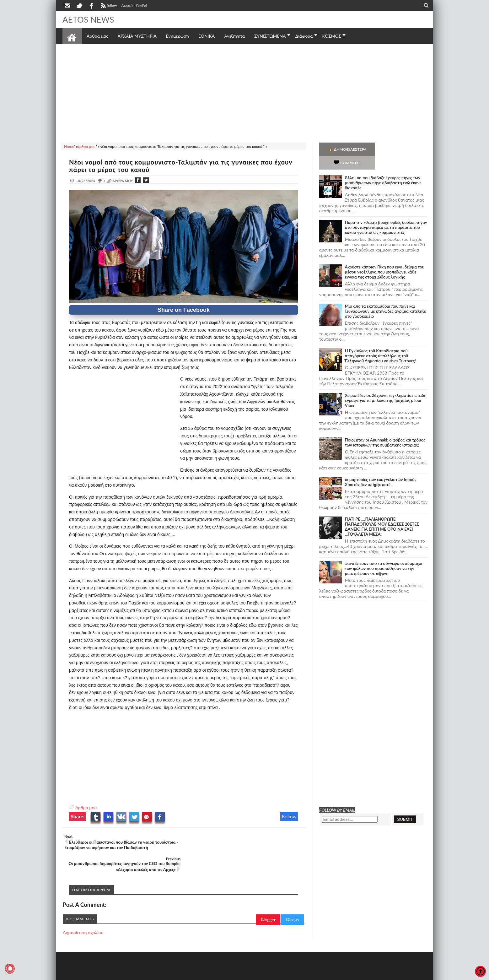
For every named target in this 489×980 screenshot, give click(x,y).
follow (108, 6)
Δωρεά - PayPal (134, 5)
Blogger (268, 897)
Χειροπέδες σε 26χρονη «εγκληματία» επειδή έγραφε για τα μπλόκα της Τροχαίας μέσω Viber (386, 387)
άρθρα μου (86, 807)
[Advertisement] (244, 92)
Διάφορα (304, 36)
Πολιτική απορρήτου (180, 975)
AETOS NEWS (88, 19)
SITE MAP (152, 975)
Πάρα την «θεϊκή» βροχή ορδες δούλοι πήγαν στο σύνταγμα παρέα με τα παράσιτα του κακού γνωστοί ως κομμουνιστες (386, 214)
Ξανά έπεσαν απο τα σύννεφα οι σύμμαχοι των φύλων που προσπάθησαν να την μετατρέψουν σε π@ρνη (384, 555)
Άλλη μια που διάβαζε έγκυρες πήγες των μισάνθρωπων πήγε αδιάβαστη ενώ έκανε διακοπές (383, 169)
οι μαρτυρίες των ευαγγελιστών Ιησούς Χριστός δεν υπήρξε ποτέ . (381, 468)
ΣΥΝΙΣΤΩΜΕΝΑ (270, 36)
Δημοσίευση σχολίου (83, 910)
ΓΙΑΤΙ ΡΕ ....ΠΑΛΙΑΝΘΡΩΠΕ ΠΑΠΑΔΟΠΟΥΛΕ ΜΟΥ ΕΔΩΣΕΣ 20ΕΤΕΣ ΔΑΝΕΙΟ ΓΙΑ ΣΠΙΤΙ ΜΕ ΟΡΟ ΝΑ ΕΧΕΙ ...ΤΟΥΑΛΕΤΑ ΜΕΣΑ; (382, 513)
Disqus (293, 897)
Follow (289, 816)
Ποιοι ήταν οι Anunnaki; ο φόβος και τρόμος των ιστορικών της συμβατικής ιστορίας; (385, 429)
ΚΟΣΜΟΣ (332, 36)
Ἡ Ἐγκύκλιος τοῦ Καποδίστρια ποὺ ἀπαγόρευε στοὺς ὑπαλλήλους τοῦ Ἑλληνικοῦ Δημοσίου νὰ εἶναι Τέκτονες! (380, 342)
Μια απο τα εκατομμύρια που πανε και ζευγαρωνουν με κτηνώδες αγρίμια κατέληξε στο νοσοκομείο (385, 298)
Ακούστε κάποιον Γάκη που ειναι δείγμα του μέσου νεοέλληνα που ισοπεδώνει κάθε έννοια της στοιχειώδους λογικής (385, 258)
